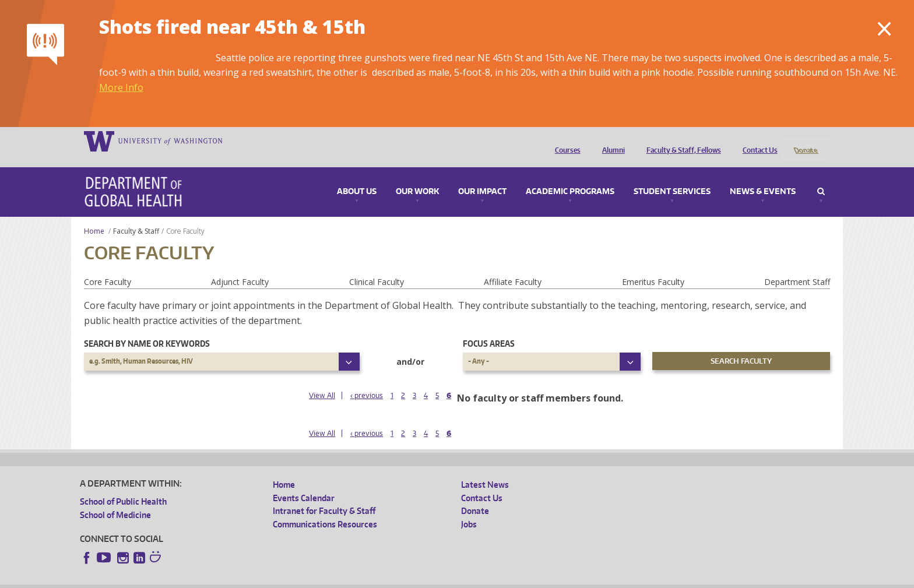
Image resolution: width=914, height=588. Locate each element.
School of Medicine (115, 499)
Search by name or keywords (147, 328)
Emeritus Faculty (653, 266)
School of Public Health (123, 486)
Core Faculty (108, 266)
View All (322, 380)
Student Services (672, 176)
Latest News (485, 469)
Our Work (417, 176)
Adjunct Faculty (240, 266)
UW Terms (282, 579)
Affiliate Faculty (513, 266)
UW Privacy (234, 579)
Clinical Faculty (377, 266)
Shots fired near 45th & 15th (232, 27)
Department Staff (797, 266)
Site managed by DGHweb (351, 579)
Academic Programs (570, 176)
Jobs (469, 508)
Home (94, 215)
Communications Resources (325, 508)
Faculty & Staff (136, 215)
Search (821, 176)
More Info (121, 87)
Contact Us (757, 140)
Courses (565, 140)
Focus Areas (489, 328)
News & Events (763, 176)
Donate (805, 140)
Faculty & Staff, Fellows (681, 140)
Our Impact (482, 176)
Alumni (611, 140)
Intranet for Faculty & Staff (324, 496)
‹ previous (367, 380)
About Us (357, 176)
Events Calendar (304, 482)
